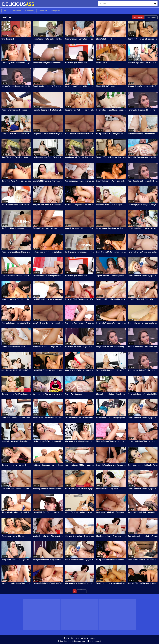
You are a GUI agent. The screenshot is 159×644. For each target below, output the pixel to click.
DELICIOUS (9, 4)
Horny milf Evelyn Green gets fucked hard (111, 134)
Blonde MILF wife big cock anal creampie (143, 323)
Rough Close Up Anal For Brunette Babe (143, 370)
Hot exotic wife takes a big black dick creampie (16, 512)
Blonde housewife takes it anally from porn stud (111, 394)
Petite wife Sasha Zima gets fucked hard (48, 465)
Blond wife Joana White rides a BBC (16, 418)
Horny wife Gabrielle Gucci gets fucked (48, 583)
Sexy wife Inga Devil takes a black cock (143, 63)
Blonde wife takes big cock (107, 489)
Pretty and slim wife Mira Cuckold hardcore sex (143, 394)
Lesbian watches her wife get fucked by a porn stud (143, 228)
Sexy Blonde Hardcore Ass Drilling (110, 347)
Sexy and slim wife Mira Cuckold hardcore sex (16, 323)
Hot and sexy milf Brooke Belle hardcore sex (48, 252)
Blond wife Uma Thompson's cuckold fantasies (79, 323)
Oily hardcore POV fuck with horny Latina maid (48, 394)
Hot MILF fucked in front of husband (47, 299)
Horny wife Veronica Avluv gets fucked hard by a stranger (111, 323)
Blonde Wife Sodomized (75, 394)
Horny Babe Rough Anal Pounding (141, 110)
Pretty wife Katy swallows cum (45, 228)
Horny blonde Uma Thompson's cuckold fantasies (143, 441)
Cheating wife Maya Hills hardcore (15, 536)
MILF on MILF (101, 63)
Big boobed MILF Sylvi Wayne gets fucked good (48, 536)
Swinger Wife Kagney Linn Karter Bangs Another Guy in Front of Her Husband (111, 370)
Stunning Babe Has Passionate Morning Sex (48, 489)
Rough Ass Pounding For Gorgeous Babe (48, 86)
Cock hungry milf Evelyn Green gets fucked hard (111, 512)
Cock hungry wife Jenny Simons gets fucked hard (79, 39)
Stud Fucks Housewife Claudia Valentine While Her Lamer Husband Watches (143, 465)
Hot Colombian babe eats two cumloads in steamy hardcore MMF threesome (16, 228)
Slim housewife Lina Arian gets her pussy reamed (111, 536)
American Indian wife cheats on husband (16, 299)
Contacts (84, 638)
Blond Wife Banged (104, 39)
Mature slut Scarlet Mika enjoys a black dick (143, 276)
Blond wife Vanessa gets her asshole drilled (143, 157)
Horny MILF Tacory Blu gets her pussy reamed (48, 370)
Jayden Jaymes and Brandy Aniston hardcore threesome (111, 276)
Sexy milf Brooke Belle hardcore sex (142, 39)
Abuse (92, 638)
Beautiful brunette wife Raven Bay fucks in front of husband (16, 441)
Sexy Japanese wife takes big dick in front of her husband (111, 583)
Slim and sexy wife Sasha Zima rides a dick (16, 276)
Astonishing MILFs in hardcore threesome (79, 157)
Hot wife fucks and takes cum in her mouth (48, 418)
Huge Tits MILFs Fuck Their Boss (15, 157)
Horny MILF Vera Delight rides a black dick (48, 512)
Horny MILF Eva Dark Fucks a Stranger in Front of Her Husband (143, 299)
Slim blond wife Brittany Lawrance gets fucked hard (79, 441)
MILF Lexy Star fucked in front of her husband (79, 536)
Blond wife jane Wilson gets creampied (79, 370)
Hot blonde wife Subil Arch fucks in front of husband (16, 394)
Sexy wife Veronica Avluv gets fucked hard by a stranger (111, 181)
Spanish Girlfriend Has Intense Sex (79, 228)
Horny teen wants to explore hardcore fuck (48, 39)
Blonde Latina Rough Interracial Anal (142, 347)
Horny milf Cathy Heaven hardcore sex (79, 205)
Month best (42, 11)
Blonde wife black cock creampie (15, 110)
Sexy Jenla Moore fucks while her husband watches (111, 299)
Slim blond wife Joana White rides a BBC (16, 489)
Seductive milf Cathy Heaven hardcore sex (111, 252)
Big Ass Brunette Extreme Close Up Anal (16, 86)
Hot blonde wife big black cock (14, 465)
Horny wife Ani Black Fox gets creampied (79, 347)
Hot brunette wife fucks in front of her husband (48, 441)
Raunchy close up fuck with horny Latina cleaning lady (48, 110)
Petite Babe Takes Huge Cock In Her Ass (143, 181)
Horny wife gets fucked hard (76, 63)
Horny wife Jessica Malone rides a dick (111, 110)
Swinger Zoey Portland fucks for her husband (16, 134)
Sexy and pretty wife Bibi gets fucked (79, 181)
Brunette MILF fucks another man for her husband (48, 181)
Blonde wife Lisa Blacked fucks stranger (16, 252)
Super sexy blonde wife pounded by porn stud (143, 560)
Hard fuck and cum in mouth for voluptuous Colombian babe (79, 252)
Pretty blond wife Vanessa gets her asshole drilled (16, 560)
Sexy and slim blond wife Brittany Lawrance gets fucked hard (48, 205)
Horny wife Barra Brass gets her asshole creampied (16, 181)
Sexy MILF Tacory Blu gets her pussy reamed (143, 583)
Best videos (16, 11)
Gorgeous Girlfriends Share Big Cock (48, 134)
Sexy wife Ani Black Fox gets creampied (111, 465)
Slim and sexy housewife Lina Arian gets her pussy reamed (143, 536)
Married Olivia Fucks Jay (106, 86)
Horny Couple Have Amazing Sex (109, 228)
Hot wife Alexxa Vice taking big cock (111, 418)
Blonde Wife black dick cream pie (141, 512)
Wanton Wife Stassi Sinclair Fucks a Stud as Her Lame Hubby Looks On (143, 134)
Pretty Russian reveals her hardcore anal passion (79, 134)
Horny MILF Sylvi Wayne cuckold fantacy (79, 299)
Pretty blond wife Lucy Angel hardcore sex (48, 276)
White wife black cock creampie (109, 205)
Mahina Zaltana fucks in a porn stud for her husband (79, 512)
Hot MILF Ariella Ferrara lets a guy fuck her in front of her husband (79, 489)
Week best (29, 11)
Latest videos (151, 17)
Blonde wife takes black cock (13, 347)
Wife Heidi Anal (8, 39)
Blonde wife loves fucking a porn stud (48, 347)
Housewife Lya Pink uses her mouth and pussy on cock (79, 110)
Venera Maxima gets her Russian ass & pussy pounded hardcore (48, 63)
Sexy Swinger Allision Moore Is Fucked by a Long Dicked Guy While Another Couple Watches (16, 370)
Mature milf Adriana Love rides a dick (16, 205)
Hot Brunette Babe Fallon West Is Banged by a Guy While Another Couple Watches (48, 157)
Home (5, 11)
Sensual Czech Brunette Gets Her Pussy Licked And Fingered (143, 86)
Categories (55, 11)
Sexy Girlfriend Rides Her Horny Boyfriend (48, 323)
